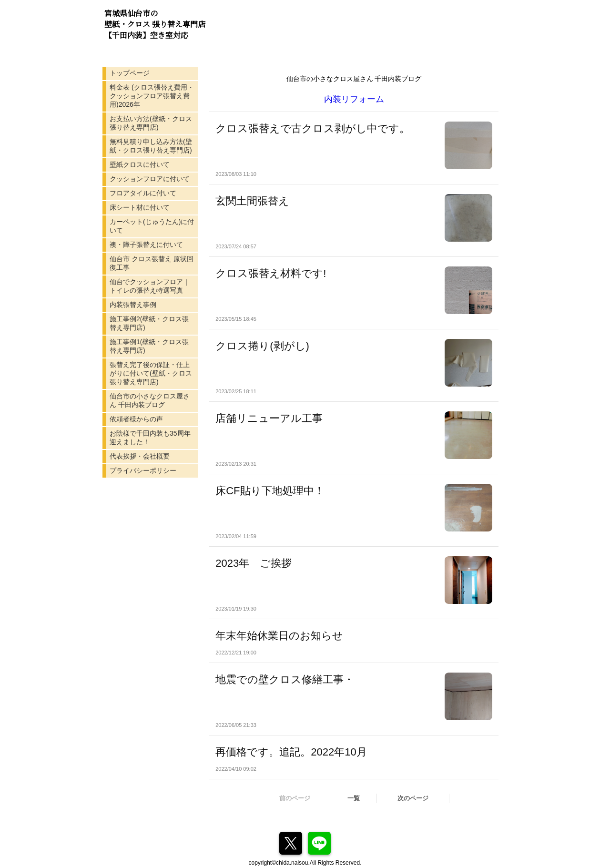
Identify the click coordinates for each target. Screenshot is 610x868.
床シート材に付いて (140, 207)
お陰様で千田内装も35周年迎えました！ (150, 438)
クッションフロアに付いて (150, 179)
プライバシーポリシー (143, 470)
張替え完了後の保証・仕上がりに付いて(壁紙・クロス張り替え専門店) (151, 373)
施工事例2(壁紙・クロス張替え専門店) (149, 323)
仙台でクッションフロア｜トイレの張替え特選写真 (150, 286)
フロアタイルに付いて (143, 193)
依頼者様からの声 (136, 419)
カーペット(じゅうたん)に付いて (152, 226)
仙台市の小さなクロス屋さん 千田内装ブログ (150, 400)
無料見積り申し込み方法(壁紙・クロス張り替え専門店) (151, 146)
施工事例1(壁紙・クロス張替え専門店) (149, 346)
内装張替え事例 (133, 305)
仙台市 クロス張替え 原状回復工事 (152, 263)
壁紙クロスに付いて (140, 164)
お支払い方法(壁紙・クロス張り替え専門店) (151, 123)
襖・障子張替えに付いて (146, 245)
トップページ (130, 73)
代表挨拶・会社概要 (140, 456)
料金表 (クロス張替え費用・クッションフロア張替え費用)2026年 (152, 96)
